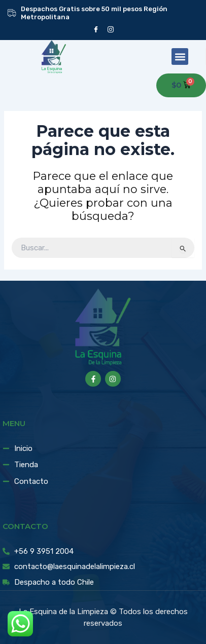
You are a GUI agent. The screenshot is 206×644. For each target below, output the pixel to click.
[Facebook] (96, 29)
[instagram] (110, 29)
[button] (180, 56)
